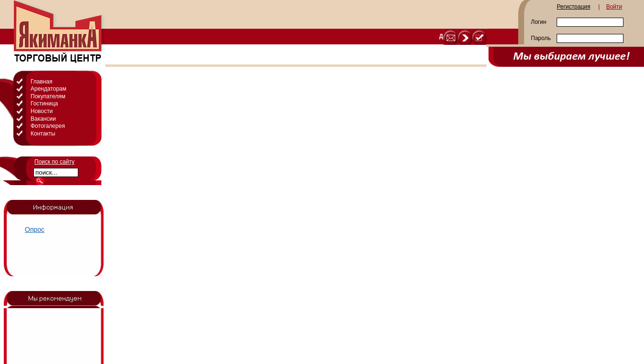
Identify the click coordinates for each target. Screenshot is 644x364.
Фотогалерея (48, 126)
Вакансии (43, 119)
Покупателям (48, 96)
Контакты (43, 134)
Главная (42, 82)
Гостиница (44, 104)
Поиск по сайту (54, 162)
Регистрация (573, 7)
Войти (614, 7)
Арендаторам (48, 89)
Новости (42, 111)
